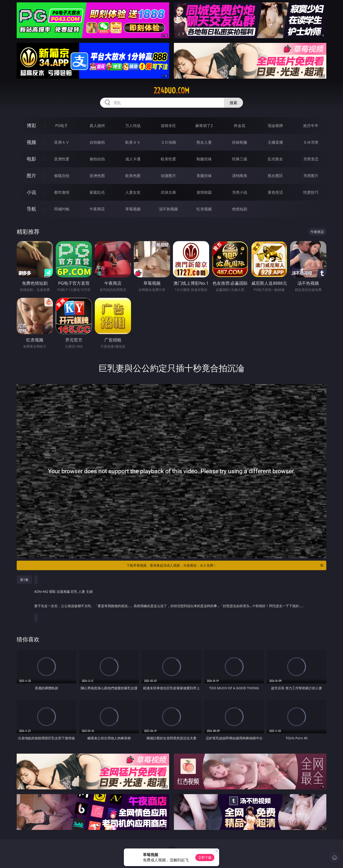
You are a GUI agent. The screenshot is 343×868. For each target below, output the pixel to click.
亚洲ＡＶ (62, 142)
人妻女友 (133, 192)
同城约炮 (62, 209)
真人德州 (97, 126)
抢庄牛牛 (311, 126)
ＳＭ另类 (311, 142)
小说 (31, 192)
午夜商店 (97, 209)
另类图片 (311, 176)
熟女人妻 (204, 142)
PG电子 (62, 126)
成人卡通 (133, 159)
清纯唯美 (240, 176)
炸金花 (240, 126)
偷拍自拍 (97, 159)
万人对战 (133, 126)
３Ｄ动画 (168, 142)
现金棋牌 (275, 126)
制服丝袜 (204, 159)
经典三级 (240, 159)
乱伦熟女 (275, 159)
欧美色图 (133, 176)
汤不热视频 (168, 209)
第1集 (24, 580)
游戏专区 (168, 126)
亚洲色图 (97, 176)
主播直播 (275, 142)
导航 (31, 209)
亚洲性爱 (62, 159)
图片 (31, 175)
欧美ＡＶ (133, 142)
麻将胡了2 (204, 126)
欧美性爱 (168, 159)
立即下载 (205, 857)
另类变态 (311, 159)
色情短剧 (240, 209)
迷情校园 (204, 192)
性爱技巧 (311, 192)
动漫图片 (168, 176)
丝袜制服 (240, 142)
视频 (31, 142)
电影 (31, 159)
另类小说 (240, 192)
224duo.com (171, 91)
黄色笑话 (275, 192)
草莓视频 (133, 209)
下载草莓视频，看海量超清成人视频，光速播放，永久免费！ (225, 565)
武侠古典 (168, 192)
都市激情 (62, 192)
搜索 (233, 103)
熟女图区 (275, 176)
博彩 (31, 125)
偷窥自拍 (62, 176)
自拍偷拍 (97, 142)
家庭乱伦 (97, 192)
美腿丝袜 (204, 176)
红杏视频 (204, 209)
